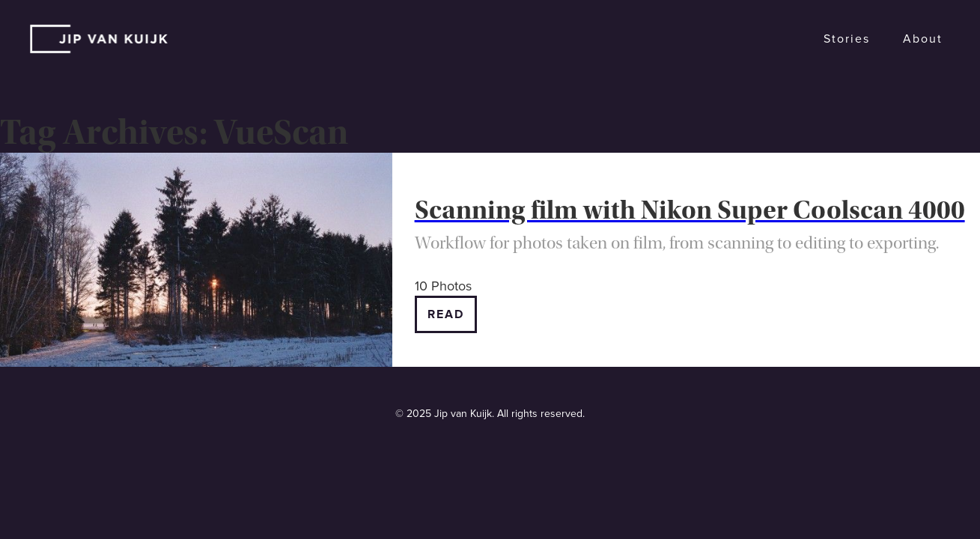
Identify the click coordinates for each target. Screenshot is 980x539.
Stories (847, 39)
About (923, 39)
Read (446, 314)
